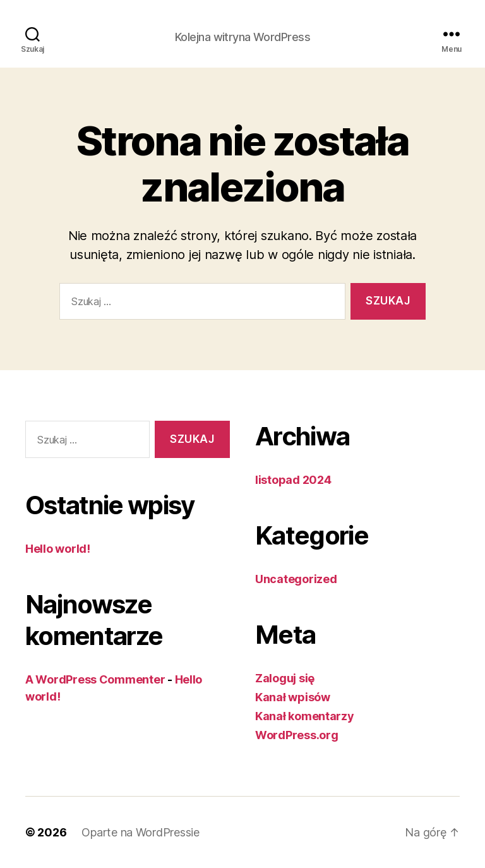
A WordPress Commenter (95, 679)
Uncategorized (296, 579)
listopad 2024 (293, 480)
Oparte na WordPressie (140, 832)
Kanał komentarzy (305, 716)
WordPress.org (297, 735)
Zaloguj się (285, 678)
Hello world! (58, 549)
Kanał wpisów (293, 697)
